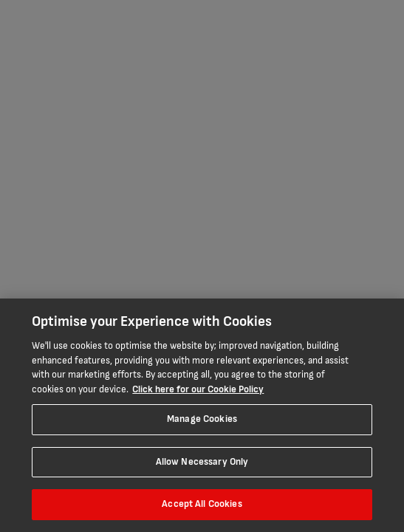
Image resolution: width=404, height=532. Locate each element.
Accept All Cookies (202, 504)
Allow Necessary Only (202, 462)
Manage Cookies (202, 419)
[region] (202, 415)
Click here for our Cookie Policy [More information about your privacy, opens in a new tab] (198, 389)
